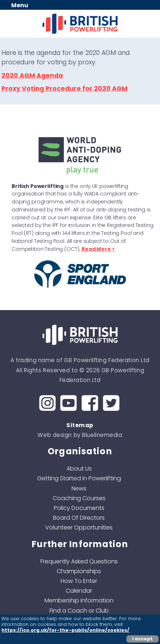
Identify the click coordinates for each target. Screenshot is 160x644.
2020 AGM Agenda (32, 76)
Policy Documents (79, 508)
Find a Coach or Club (79, 611)
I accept (142, 639)
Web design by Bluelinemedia (80, 435)
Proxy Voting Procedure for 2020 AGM (64, 89)
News (79, 488)
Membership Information (79, 600)
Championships (79, 571)
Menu (20, 5)
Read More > (98, 249)
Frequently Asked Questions (79, 561)
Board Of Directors (79, 518)
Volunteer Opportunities (79, 527)
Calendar (79, 591)
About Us (79, 469)
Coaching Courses (79, 498)
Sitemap (80, 425)
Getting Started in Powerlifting (79, 478)
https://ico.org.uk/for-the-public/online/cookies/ (65, 630)
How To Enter (79, 581)
